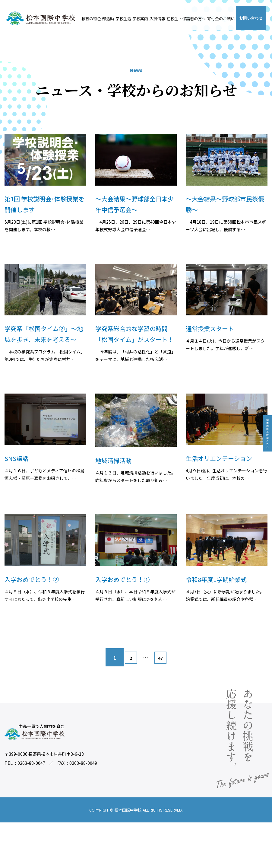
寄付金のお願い (221, 19)
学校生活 (123, 19)
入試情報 (157, 19)
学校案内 (140, 19)
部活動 (108, 19)
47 (163, 704)
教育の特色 (91, 19)
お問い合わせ (251, 18)
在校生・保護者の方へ (186, 19)
